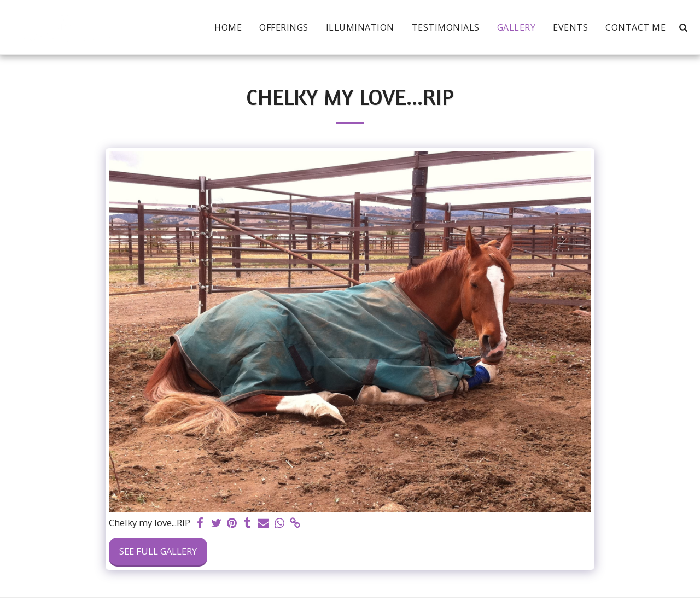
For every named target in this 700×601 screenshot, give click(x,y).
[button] (683, 27)
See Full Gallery (158, 551)
